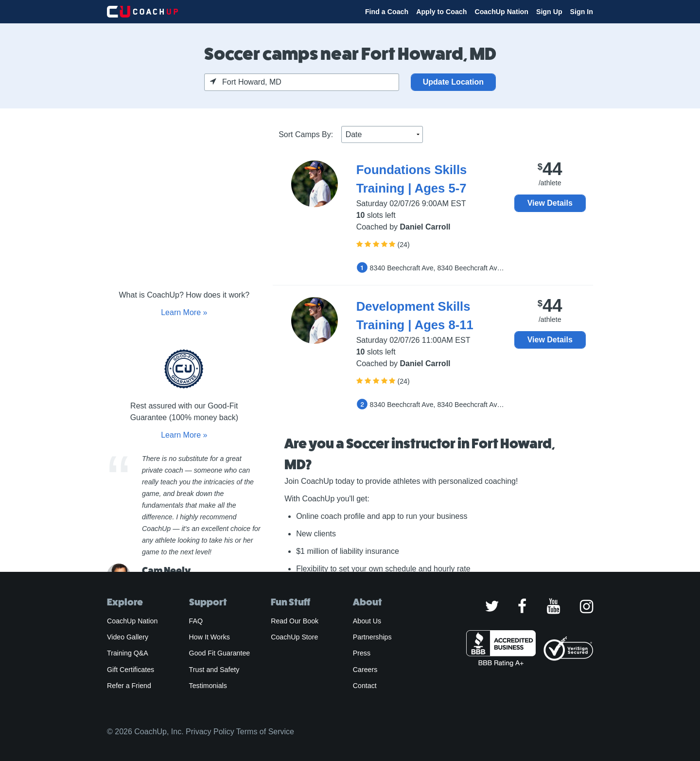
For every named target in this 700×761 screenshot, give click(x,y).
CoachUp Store (294, 637)
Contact (365, 686)
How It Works (210, 637)
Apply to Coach (441, 12)
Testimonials (208, 686)
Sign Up (549, 12)
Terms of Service (265, 732)
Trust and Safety (214, 670)
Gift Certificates (131, 670)
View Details (550, 203)
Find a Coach (387, 12)
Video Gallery (128, 637)
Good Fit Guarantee (220, 653)
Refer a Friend (129, 686)
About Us (367, 621)
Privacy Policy (210, 732)
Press (362, 653)
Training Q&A (128, 653)
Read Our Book (295, 621)
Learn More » (184, 312)
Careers (365, 670)
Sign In (582, 12)
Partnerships (372, 637)
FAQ (196, 621)
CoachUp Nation (501, 12)
